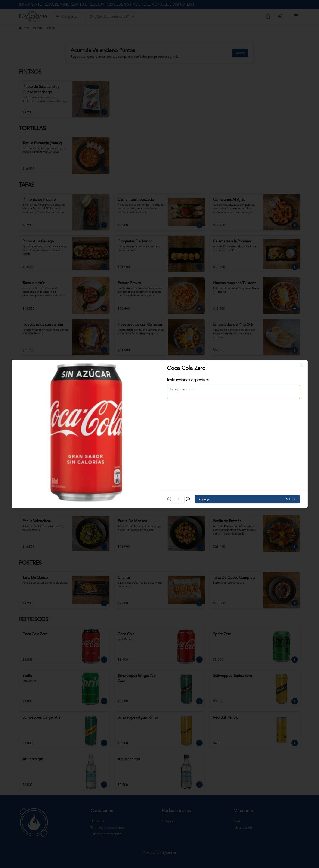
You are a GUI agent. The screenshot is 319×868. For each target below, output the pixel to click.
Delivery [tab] (133, 413)
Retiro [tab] (186, 413)
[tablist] (160, 413)
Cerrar (160, 467)
